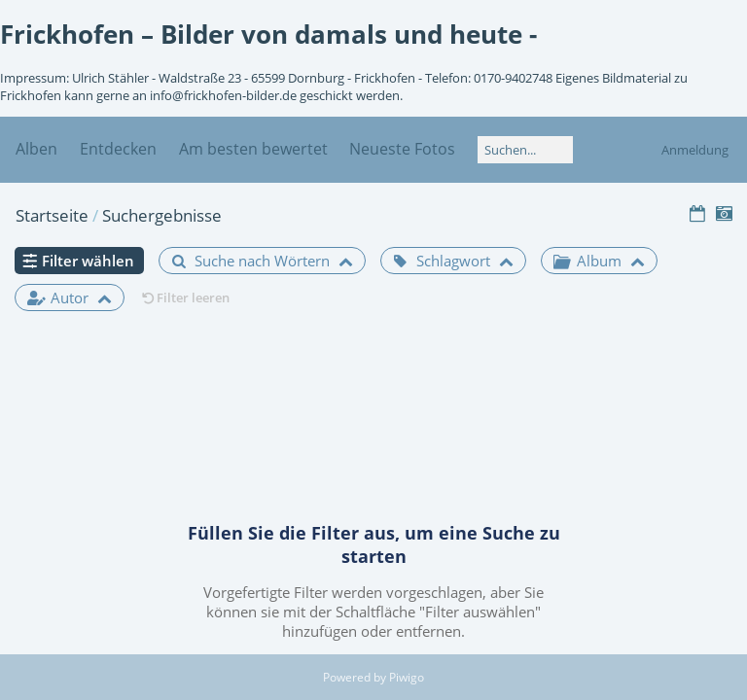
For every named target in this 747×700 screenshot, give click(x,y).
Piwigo (407, 677)
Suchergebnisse (162, 215)
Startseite (52, 215)
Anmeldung (695, 150)
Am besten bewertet (253, 149)
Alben (36, 149)
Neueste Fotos (402, 149)
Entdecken (118, 149)
